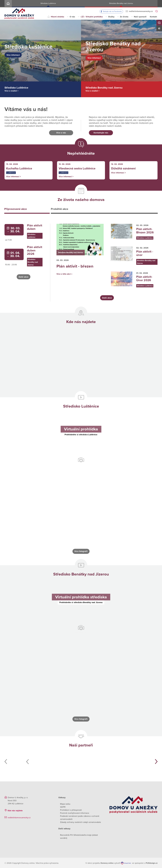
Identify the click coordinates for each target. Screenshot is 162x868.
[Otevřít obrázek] (28, 487)
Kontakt (153, 17)
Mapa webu (65, 803)
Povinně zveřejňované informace (75, 812)
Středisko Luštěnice (48, 3)
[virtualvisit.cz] (126, 863)
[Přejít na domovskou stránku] (19, 14)
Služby (111, 17)
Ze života (124, 17)
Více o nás (61, 133)
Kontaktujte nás (101, 133)
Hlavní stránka (57, 17)
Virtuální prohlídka (94, 17)
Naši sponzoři (140, 17)
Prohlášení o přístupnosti (71, 809)
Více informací (15, 55)
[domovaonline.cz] (107, 863)
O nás (72, 17)
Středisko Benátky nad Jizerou (121, 3)
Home (8, 4)
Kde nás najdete (15, 810)
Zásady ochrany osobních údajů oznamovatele (80, 822)
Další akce (24, 277)
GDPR (63, 806)
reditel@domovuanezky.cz (141, 11)
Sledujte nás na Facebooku (112, 11)
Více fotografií (81, 551)
